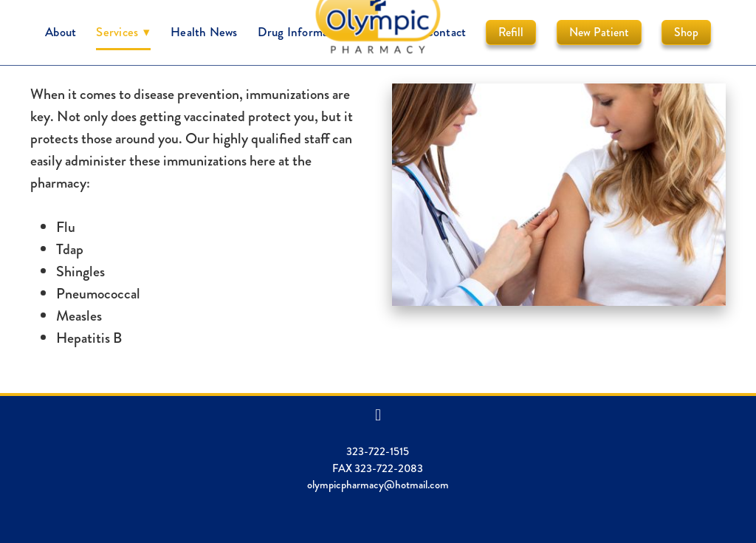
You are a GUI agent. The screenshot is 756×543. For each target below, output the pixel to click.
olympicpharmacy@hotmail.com (378, 485)
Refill (511, 32)
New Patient (599, 32)
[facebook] (378, 415)
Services (123, 32)
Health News (204, 32)
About (61, 32)
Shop (686, 32)
